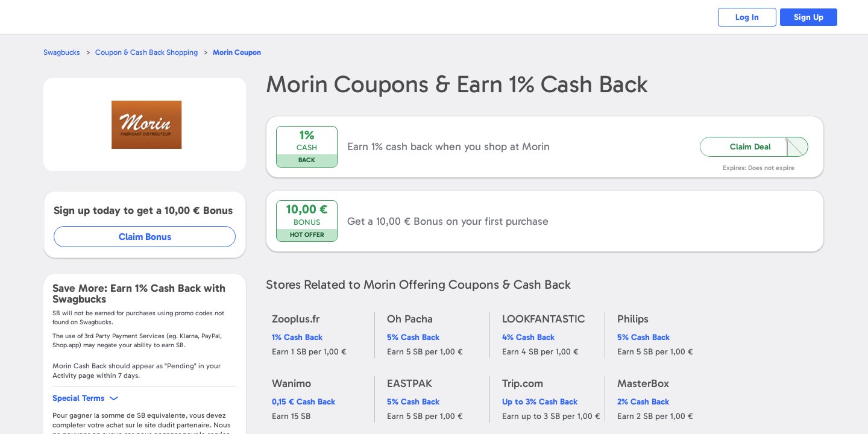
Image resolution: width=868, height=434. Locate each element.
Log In (745, 17)
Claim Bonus (146, 237)
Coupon (238, 52)
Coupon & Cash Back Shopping (147, 52)
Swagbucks (62, 52)
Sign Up (808, 17)
